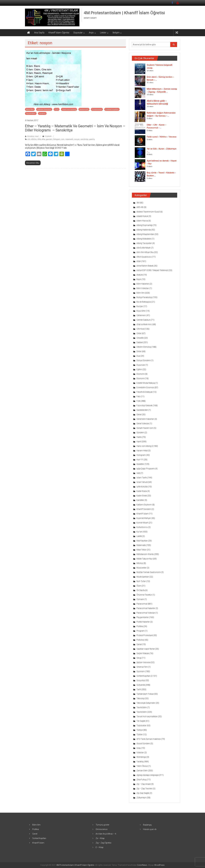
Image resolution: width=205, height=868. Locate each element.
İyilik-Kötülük (142, 487)
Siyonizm (141, 671)
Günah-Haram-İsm (145, 428)
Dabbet (140, 342)
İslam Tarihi (142, 478)
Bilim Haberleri (143, 284)
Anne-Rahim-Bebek (145, 266)
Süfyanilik (141, 685)
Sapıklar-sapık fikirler (146, 649)
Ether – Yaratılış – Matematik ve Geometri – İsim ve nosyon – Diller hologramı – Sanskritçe (75, 128)
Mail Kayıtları (142, 541)
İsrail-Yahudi (142, 482)
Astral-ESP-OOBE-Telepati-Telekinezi (152, 270)
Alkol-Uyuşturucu (144, 257)
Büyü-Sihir (141, 311)
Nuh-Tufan (141, 581)
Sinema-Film (142, 667)
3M (138, 203)
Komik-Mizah (142, 523)
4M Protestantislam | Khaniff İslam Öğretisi (124, 13)
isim (63, 139)
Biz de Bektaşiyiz (144, 302)
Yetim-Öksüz (142, 766)
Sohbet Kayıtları (112, 109)
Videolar (140, 753)
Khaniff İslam (142, 514)
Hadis (139, 437)
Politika (140, 626)
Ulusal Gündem (143, 743)
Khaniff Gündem (144, 509)
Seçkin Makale (143, 653)
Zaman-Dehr (142, 771)
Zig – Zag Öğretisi (103, 843)
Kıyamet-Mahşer (144, 518)
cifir (29, 139)
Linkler (103, 33)
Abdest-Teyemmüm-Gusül (148, 212)
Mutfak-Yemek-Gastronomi (149, 572)
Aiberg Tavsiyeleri (144, 243)
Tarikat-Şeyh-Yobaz (145, 694)
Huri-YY (140, 460)
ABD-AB (140, 207)
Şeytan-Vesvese (143, 662)
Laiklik (139, 536)
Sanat (139, 644)
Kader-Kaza (142, 491)
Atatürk (140, 275)
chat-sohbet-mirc (144, 324)
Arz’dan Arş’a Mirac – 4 (106, 834)
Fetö (138, 396)
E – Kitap (100, 847)
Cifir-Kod (140, 329)
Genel (139, 414)
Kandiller (140, 500)
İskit (138, 473)
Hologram (141, 455)
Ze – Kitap (100, 838)
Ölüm (139, 586)
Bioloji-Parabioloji (144, 297)
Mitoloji (140, 563)
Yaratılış (42, 113)
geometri (49, 139)
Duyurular (78, 33)
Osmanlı (140, 599)
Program (140, 631)
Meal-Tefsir (141, 550)
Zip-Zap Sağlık (143, 793)
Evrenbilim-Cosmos (145, 387)
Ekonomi (140, 374)
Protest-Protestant (145, 635)
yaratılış (92, 139)
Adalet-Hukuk (142, 216)
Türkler (139, 734)
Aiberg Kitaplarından (145, 234)
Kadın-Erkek (142, 496)
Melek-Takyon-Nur (144, 559)
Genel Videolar (143, 424)
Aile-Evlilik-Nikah (143, 248)
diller (39, 139)
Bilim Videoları (143, 288)
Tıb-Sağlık (141, 721)
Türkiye (140, 730)
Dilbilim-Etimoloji (44, 109)
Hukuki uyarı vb (150, 829)
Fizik (57, 109)
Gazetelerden (142, 410)
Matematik (84, 109)
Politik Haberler (143, 622)
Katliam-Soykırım (144, 505)
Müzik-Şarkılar (143, 577)
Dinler (139, 351)
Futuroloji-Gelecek (144, 405)
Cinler (139, 333)
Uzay (139, 748)
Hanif (139, 442)
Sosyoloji (141, 680)
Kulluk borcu (142, 527)
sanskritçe (84, 139)
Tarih (139, 689)
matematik (69, 139)
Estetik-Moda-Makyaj (146, 383)
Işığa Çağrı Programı (145, 469)
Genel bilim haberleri (145, 419)
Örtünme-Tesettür (144, 595)
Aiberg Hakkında (144, 230)
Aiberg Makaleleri (144, 239)
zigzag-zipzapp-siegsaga (147, 775)
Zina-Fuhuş (141, 780)
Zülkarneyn (141, 798)
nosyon (77, 139)
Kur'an (139, 532)
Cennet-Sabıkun (143, 320)
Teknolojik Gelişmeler (146, 703)
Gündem (140, 433)
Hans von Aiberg (69, 109)
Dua (138, 356)
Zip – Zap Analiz (144, 784)
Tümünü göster (102, 825)
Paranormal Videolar (146, 613)
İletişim (116, 33)
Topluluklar (141, 725)
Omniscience (102, 829)
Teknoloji (140, 698)
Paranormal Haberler (146, 608)
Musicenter (141, 568)
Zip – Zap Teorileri (144, 789)
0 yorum (47, 136)
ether (43, 139)
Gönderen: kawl (33, 136)
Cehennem (141, 315)
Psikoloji (140, 640)
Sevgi (139, 658)
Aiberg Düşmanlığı (144, 225)
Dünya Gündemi (143, 360)
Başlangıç (147, 825)
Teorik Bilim (31, 113)
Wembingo (141, 757)
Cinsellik (140, 338)
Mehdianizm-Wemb (145, 554)
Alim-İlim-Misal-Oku (145, 252)
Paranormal (97, 109)
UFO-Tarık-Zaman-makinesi (149, 739)
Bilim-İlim (30, 109)
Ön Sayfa (141, 590)
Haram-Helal (142, 451)
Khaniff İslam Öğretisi (59, 33)
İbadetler (140, 464)
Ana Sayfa (39, 33)
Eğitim (139, 369)
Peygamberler (143, 617)
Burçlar (140, 306)
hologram (57, 139)
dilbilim (34, 139)
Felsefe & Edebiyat (144, 392)
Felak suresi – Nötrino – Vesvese (162, 137)
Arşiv (91, 33)
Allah (139, 261)
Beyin (139, 279)
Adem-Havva (142, 221)
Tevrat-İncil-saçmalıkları (147, 716)
